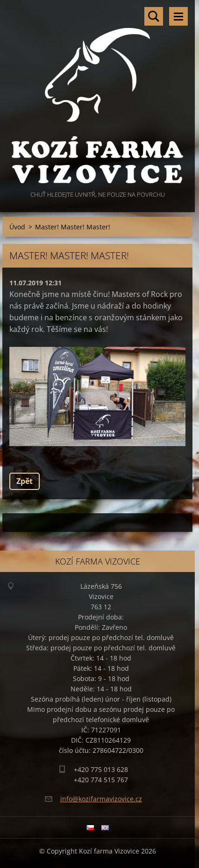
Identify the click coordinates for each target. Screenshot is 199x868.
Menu (178, 16)
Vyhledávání (154, 16)
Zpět (25, 481)
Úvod (17, 227)
